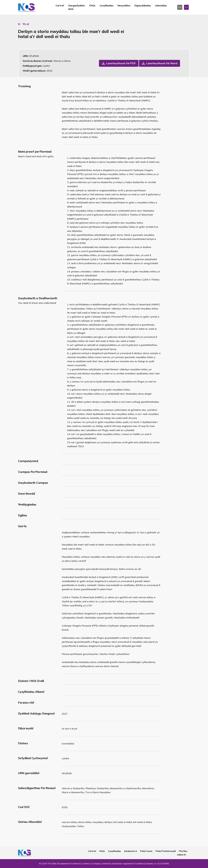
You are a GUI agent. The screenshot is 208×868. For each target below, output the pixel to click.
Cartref (60, 5)
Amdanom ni (131, 851)
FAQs (92, 5)
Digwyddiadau (143, 5)
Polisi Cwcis (146, 851)
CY (186, 7)
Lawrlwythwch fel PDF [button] (121, 63)
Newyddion (124, 5)
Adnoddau (161, 5)
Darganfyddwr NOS (77, 7)
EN (180, 7)
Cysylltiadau (106, 5)
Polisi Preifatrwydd (166, 851)
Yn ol (26, 24)
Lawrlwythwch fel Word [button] (162, 63)
